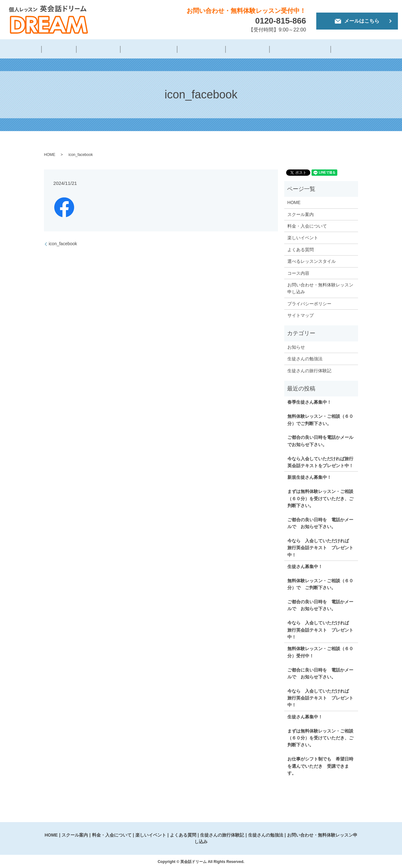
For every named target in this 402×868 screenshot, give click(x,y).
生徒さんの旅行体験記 (286, 49)
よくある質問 (238, 49)
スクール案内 (301, 213)
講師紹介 (67, 49)
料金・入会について (147, 49)
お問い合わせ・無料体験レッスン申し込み (320, 287)
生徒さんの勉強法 (340, 49)
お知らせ (296, 346)
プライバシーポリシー (309, 303)
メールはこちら (357, 21)
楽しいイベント (196, 49)
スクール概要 (101, 49)
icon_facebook (63, 243)
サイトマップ (301, 314)
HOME (41, 49)
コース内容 (298, 272)
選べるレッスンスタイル (312, 260)
